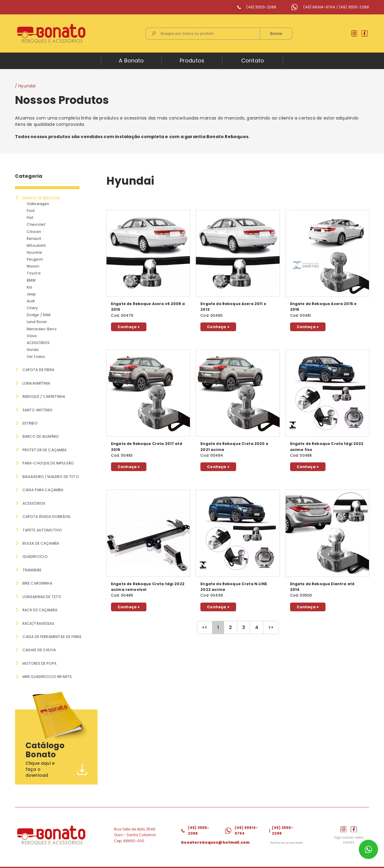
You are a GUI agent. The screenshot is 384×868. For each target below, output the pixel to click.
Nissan (33, 266)
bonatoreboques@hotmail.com (215, 841)
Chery (33, 308)
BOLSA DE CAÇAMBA (41, 543)
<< (205, 627)
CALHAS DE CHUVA (39, 649)
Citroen (34, 232)
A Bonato (131, 60)
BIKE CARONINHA (37, 582)
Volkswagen (38, 204)
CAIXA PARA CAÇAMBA (43, 490)
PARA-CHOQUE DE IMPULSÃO (48, 463)
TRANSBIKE (32, 569)
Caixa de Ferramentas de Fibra (52, 635)
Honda (33, 350)
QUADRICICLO (35, 556)
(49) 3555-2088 (261, 7)
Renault (34, 239)
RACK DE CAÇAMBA (40, 609)
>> (271, 627)
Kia (30, 287)
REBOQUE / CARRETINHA (44, 396)
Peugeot (35, 259)
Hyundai (35, 252)
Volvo (32, 336)
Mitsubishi (37, 245)
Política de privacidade (286, 841)
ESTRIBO (30, 423)
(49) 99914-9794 (319, 7)
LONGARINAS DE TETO (42, 596)
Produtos (192, 60)
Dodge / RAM (39, 315)
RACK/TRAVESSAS (38, 622)
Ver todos (36, 357)
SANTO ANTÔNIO (38, 410)
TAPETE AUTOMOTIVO (42, 529)
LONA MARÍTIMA (36, 383)
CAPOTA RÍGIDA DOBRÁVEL (47, 516)
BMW (31, 280)
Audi (31, 301)
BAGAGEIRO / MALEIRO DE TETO (51, 476)
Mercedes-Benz (42, 329)
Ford (31, 211)
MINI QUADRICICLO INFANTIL (47, 675)
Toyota (34, 273)
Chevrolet (36, 224)
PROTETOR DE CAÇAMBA (45, 450)
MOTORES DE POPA (39, 662)
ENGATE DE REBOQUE (41, 198)
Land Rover (37, 322)
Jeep (32, 294)
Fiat (31, 218)
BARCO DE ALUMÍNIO (41, 436)
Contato (253, 60)
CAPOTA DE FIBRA (38, 370)
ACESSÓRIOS (39, 343)
